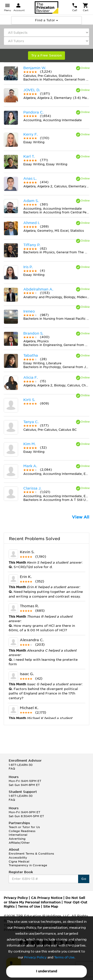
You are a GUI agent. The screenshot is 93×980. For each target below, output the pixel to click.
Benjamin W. (35, 68)
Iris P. (28, 267)
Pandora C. (33, 112)
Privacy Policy (35, 957)
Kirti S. (29, 400)
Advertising (17, 839)
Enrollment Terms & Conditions (31, 854)
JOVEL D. (32, 90)
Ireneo (29, 311)
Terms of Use (64, 957)
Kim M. (30, 444)
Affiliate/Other (19, 843)
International (18, 835)
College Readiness (22, 831)
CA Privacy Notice (47, 898)
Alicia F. (31, 377)
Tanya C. (31, 422)
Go (84, 879)
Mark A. (30, 466)
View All (81, 517)
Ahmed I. (31, 223)
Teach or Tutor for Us (24, 827)
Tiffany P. (32, 245)
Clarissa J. (32, 488)
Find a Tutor (46, 20)
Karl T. (29, 156)
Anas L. (30, 178)
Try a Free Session (46, 55)
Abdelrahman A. (38, 289)
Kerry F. (31, 134)
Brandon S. (33, 333)
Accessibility (18, 858)
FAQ (12, 769)
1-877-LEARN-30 (21, 765)
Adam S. (31, 201)
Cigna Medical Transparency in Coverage (28, 864)
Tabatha (31, 355)
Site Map (51, 907)
